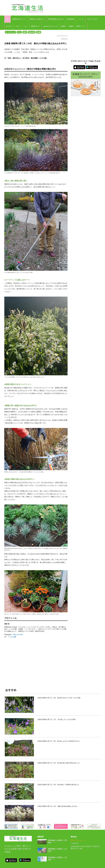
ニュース (81, 19)
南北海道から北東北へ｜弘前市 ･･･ (57, 850)
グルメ (18, 26)
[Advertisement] (36, 665)
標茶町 (63, 26)
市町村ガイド (35, 26)
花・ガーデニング (10, 32)
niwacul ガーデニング (51, 26)
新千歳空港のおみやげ (56, 19)
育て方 (19, 32)
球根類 (39, 32)
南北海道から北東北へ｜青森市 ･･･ (57, 841)
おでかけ (9, 26)
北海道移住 (71, 19)
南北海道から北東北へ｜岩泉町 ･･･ (57, 859)
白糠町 (71, 26)
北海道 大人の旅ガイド (37, 19)
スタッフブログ (92, 19)
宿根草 (25, 32)
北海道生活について (19, 19)
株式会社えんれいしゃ (78, 840)
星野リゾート (81, 26)
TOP (7, 19)
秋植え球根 (32, 32)
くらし (25, 26)
